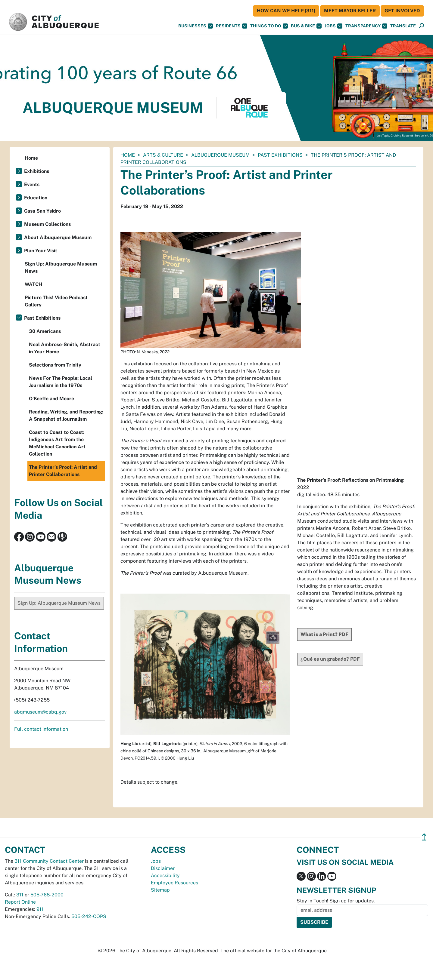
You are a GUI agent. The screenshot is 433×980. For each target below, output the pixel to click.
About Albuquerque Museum (58, 237)
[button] (403, 26)
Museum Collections (47, 224)
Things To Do (269, 26)
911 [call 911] (40, 909)
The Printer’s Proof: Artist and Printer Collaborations (63, 471)
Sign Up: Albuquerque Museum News (61, 267)
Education (36, 198)
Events (32, 184)
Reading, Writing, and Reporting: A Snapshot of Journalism (66, 415)
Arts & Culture (163, 155)
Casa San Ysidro (42, 211)
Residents (232, 26)
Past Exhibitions (280, 155)
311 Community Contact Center (49, 861)
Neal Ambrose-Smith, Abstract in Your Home (65, 348)
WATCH (33, 284)
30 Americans (45, 331)
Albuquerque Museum (220, 155)
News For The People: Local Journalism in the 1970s (61, 382)
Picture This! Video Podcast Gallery (56, 301)
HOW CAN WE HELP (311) (286, 11)
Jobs (333, 26)
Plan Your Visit (41, 251)
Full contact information (41, 729)
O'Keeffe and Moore (51, 399)
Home (128, 155)
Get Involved (402, 11)
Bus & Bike (306, 26)
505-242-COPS (89, 916)
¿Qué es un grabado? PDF (330, 659)
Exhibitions (37, 171)
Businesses (196, 26)
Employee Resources (174, 883)
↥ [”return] (424, 837)
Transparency (366, 26)
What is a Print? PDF (324, 634)
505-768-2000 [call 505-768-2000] (47, 895)
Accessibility (165, 876)
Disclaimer (163, 868)
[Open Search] (421, 26)
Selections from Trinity (55, 365)
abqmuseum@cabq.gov (40, 712)
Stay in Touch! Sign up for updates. (336, 901)
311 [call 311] (20, 895)
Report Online (20, 902)
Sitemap (160, 890)
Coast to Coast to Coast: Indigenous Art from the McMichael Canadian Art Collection (57, 443)
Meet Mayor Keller (350, 11)
